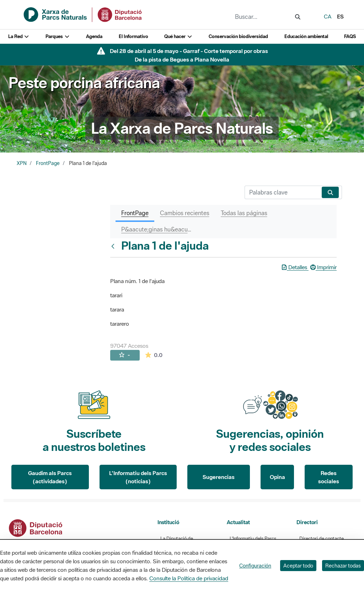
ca (328, 16)
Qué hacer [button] (178, 36)
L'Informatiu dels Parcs (253, 539)
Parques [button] (58, 36)
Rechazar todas (343, 566)
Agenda (94, 36)
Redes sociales (329, 477)
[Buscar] (282, 192)
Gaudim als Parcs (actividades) (50, 477)
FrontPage (48, 163)
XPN (22, 163)
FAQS (350, 36)
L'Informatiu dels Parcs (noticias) (138, 477)
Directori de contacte (322, 539)
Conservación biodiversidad (238, 36)
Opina (277, 477)
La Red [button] (19, 36)
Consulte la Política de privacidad (189, 578)
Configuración (255, 566)
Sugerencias (219, 477)
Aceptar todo (298, 566)
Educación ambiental (306, 36)
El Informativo (133, 36)
